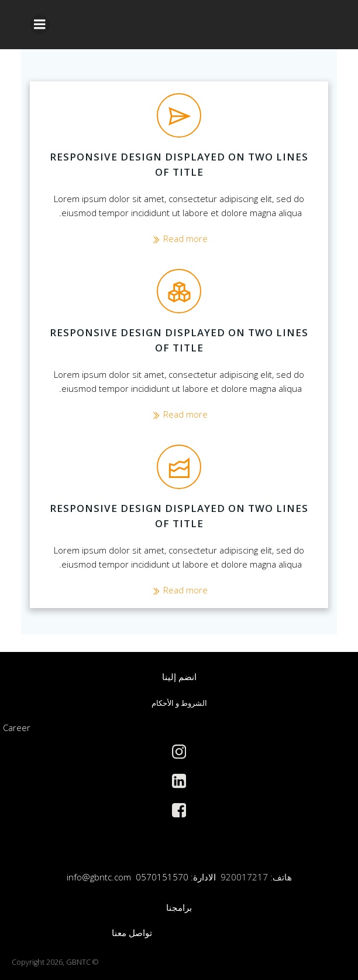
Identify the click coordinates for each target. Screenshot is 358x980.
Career (17, 728)
